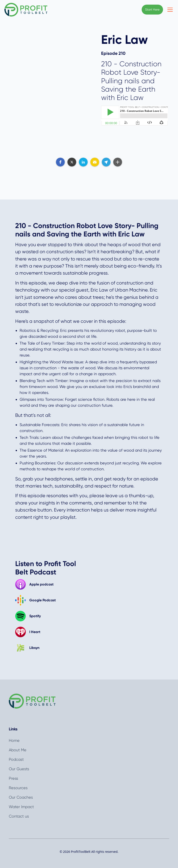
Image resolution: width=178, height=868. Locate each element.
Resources (18, 788)
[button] (169, 10)
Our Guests (19, 769)
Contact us (19, 816)
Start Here (152, 9)
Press (13, 778)
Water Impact (21, 807)
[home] (26, 10)
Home (14, 740)
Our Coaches (21, 797)
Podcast (16, 759)
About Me (18, 750)
